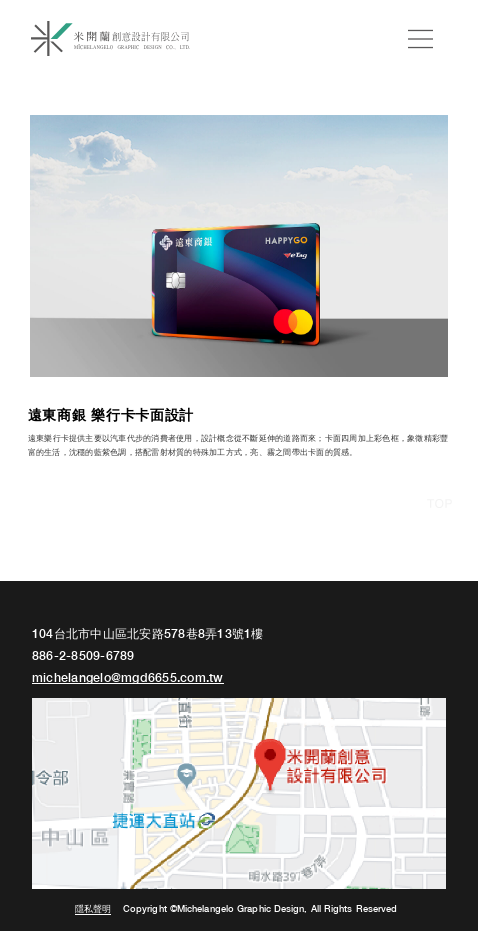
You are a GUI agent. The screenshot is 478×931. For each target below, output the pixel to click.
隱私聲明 (93, 909)
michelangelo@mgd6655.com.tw (128, 678)
